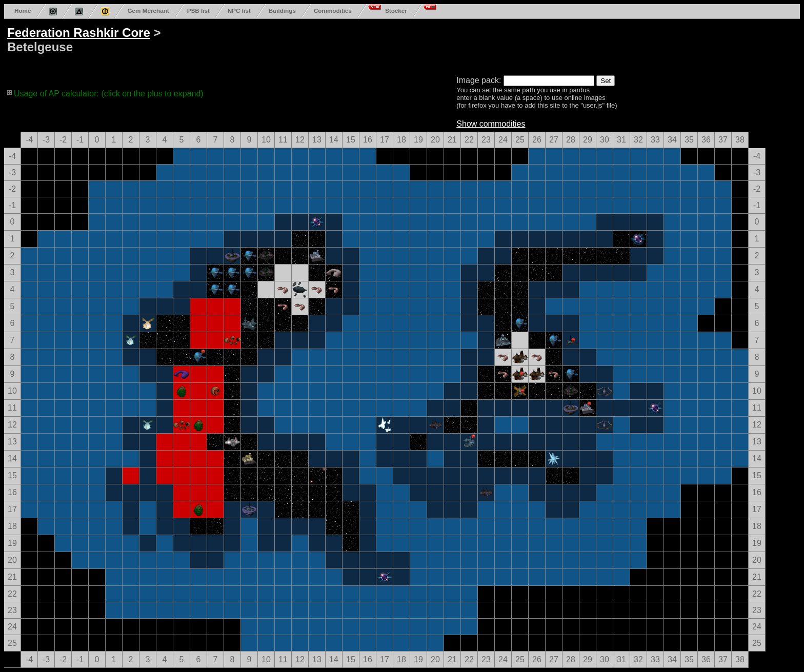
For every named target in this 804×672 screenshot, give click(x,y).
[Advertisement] (396, 45)
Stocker (396, 11)
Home (23, 11)
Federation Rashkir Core (79, 33)
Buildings (282, 11)
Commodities (333, 11)
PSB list (198, 11)
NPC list (239, 11)
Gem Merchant (148, 11)
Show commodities (491, 124)
